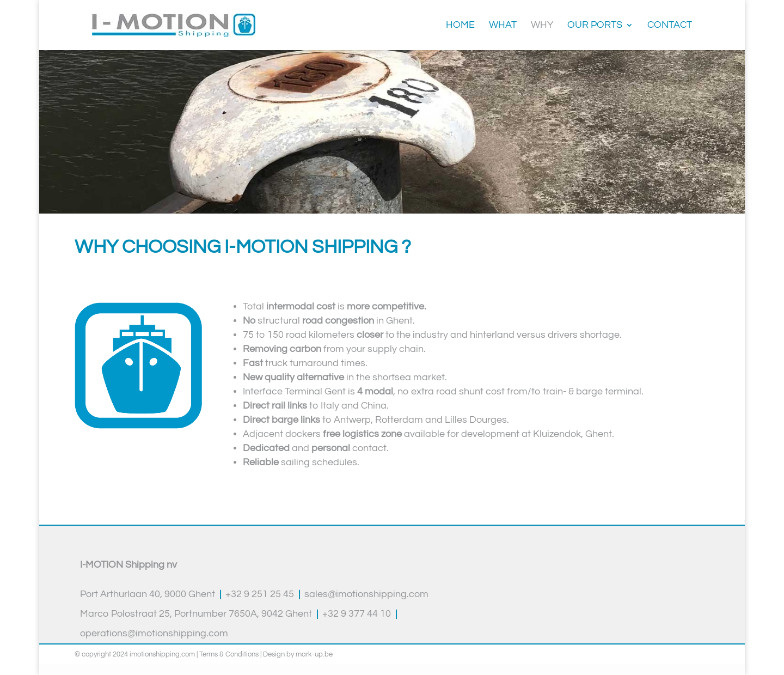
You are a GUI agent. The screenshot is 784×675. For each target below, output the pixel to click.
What (503, 26)
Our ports (595, 26)
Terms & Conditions (229, 654)
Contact (670, 26)
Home (460, 26)
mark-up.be (314, 654)
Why (542, 26)
